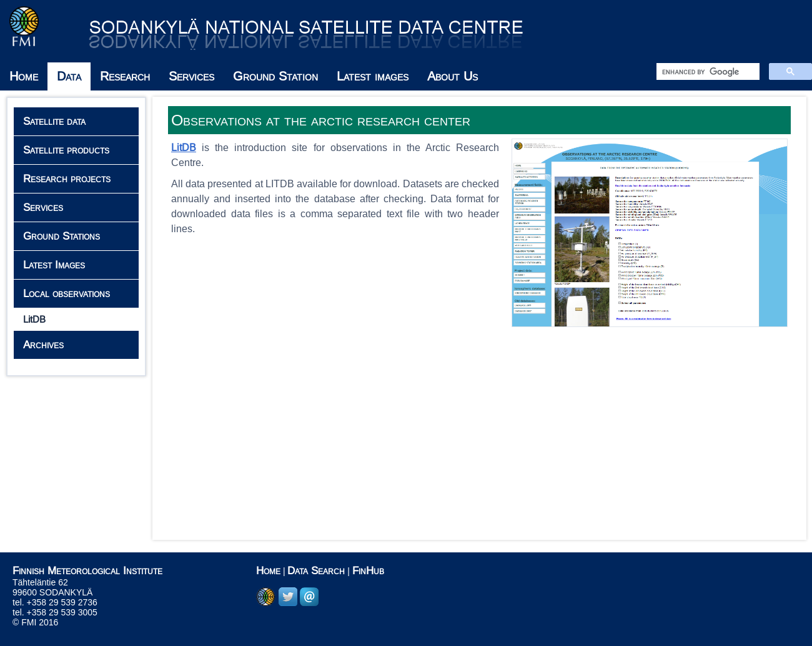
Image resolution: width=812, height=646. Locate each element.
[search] (707, 72)
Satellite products (66, 150)
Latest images (373, 76)
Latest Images (54, 265)
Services (191, 76)
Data (69, 76)
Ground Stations (62, 236)
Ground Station (275, 76)
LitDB (34, 319)
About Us (453, 76)
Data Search (316, 571)
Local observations (67, 294)
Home (24, 76)
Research (125, 76)
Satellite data (54, 121)
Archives (43, 345)
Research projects (67, 179)
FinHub (368, 571)
